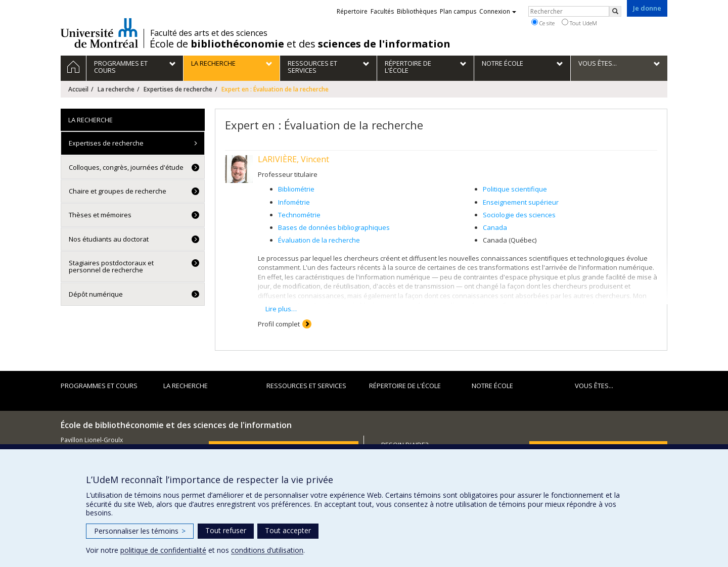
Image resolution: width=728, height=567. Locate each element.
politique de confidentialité (163, 550)
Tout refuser (226, 530)
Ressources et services (306, 386)
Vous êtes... (594, 386)
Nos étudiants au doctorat (109, 239)
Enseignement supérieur (521, 202)
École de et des (300, 44)
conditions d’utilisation (267, 550)
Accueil (78, 89)
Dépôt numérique (96, 294)
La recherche (116, 89)
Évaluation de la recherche (319, 240)
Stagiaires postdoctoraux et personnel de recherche (111, 266)
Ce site (543, 23)
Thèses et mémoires (100, 215)
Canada (495, 227)
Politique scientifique (515, 189)
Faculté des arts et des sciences (209, 33)
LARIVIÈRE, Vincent (293, 159)
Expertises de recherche (178, 89)
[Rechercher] (615, 11)
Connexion (498, 11)
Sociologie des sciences (519, 215)
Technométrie (299, 215)
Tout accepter (288, 530)
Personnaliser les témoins (140, 531)
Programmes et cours (99, 386)
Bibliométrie (296, 189)
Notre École (492, 386)
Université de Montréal (99, 33)
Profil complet (279, 324)
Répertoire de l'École (405, 386)
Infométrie (294, 202)
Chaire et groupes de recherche (118, 191)
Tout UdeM (579, 23)
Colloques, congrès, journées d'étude (126, 167)
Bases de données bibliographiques (334, 227)
